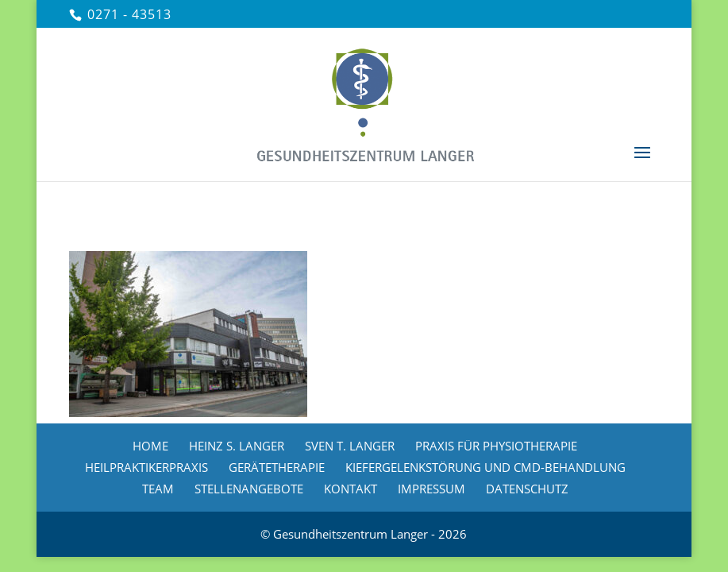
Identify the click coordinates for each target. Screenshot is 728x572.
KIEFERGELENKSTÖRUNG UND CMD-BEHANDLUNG (485, 467)
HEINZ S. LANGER (237, 446)
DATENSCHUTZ (527, 489)
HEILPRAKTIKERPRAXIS (146, 467)
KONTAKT (351, 489)
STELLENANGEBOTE (249, 489)
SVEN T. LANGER (350, 446)
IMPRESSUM (431, 489)
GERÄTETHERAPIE (277, 467)
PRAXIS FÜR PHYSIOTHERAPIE (496, 446)
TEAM (158, 489)
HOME (150, 446)
